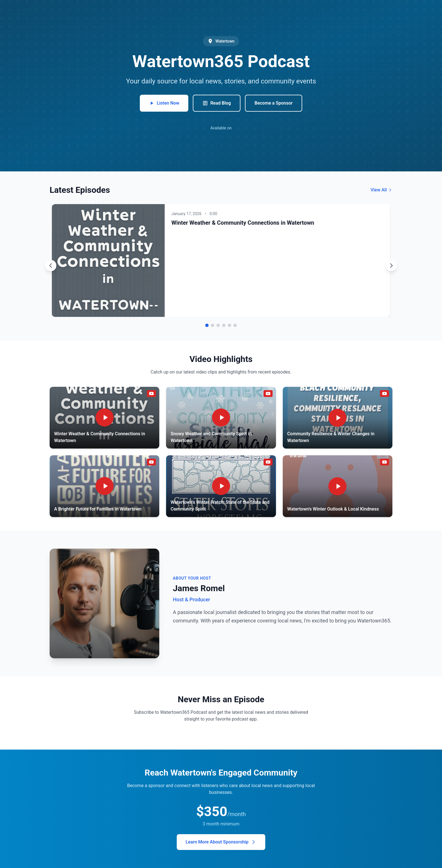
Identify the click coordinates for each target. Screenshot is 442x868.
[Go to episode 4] (224, 325)
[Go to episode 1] (207, 325)
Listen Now (164, 103)
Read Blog (217, 103)
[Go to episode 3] (218, 325)
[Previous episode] (51, 266)
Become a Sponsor (274, 103)
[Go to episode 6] (235, 325)
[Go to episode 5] (229, 325)
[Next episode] (391, 266)
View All (381, 190)
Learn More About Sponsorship (221, 842)
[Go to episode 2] (213, 325)
